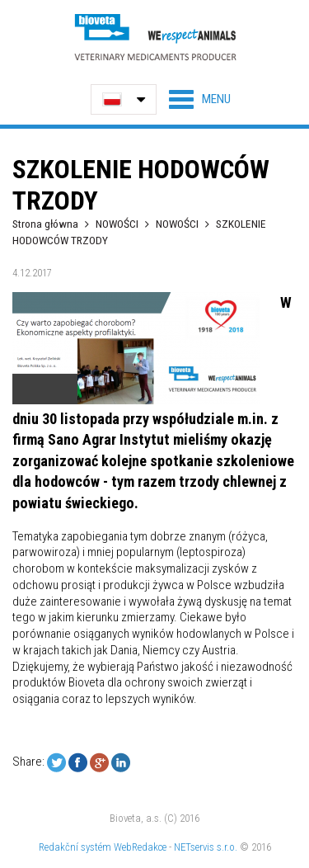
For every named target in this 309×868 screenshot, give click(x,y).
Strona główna (45, 224)
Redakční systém (75, 847)
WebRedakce (140, 847)
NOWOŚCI (118, 224)
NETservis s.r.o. (206, 847)
